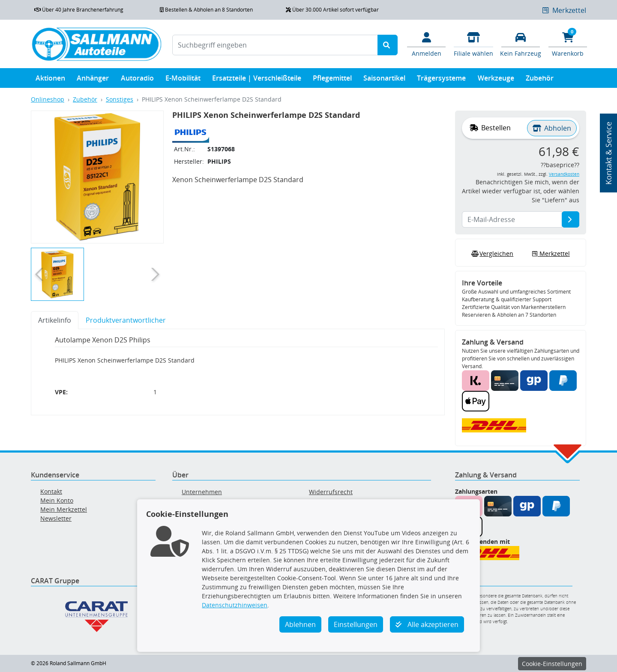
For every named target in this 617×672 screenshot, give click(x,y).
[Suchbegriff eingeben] (275, 45)
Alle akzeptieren (427, 624)
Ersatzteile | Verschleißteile (257, 80)
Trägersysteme (441, 80)
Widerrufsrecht (331, 492)
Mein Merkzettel (64, 509)
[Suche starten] (388, 45)
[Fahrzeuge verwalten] (521, 44)
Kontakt (51, 491)
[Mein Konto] (426, 44)
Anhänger (93, 80)
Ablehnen (300, 624)
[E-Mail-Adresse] (571, 219)
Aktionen (50, 80)
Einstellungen (356, 624)
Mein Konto (57, 500)
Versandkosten (564, 174)
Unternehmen (202, 492)
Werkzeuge (496, 80)
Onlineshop (48, 99)
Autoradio (137, 80)
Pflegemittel (332, 80)
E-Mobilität (183, 80)
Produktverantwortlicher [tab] (126, 320)
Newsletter (56, 518)
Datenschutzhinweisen (235, 605)
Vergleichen (491, 254)
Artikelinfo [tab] (55, 320)
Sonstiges (120, 99)
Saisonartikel (384, 80)
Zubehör (540, 80)
